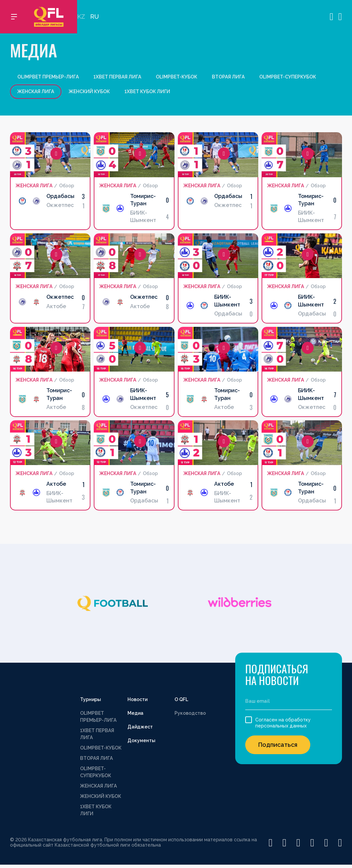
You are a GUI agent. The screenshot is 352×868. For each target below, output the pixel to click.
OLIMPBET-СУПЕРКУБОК (288, 77)
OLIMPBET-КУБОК (177, 77)
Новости (137, 699)
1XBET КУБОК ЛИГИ (147, 91)
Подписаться (278, 745)
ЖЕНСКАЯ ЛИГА (98, 786)
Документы (141, 740)
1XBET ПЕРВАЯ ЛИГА (117, 77)
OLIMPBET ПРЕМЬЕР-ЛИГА (48, 77)
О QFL (181, 699)
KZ (81, 17)
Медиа (135, 713)
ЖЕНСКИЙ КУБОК (89, 91)
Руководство (190, 713)
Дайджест (140, 727)
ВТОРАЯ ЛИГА (228, 77)
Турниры (91, 699)
